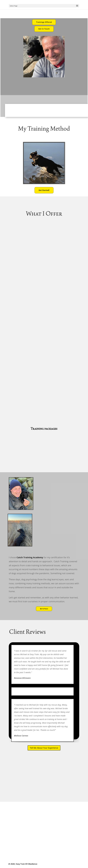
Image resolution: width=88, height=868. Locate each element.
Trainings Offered (44, 22)
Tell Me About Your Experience (44, 748)
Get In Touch (44, 29)
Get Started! (44, 190)
